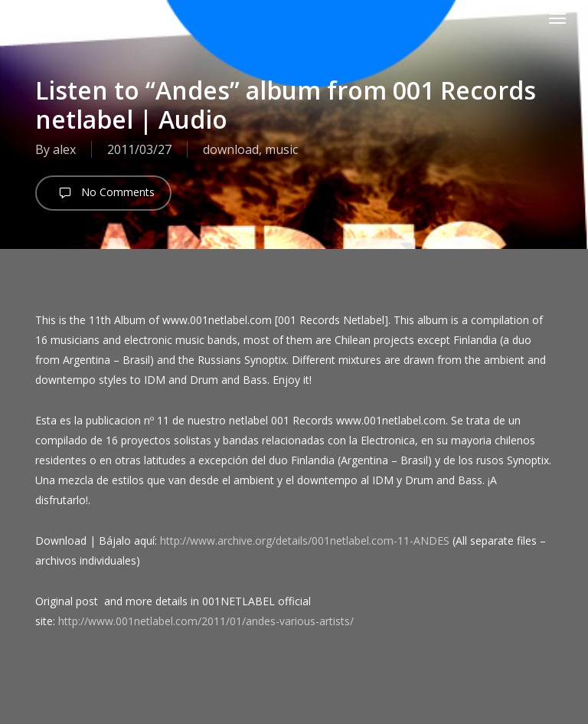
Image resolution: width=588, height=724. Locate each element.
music (281, 149)
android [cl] (64, 18)
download (231, 149)
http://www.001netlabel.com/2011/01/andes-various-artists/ (206, 621)
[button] (557, 18)
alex (64, 149)
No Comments (103, 193)
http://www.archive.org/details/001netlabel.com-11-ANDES (305, 541)
